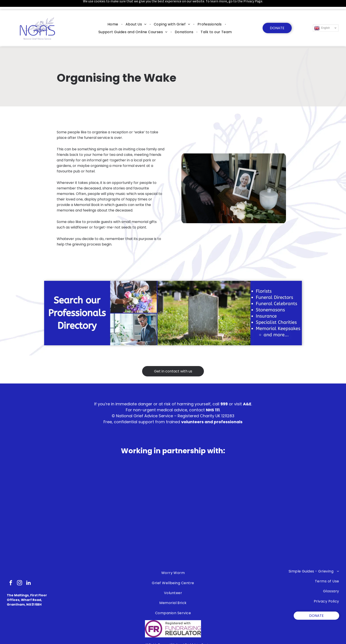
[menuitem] (113, 14)
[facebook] (11, 572)
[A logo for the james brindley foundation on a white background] (237, 514)
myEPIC (187, 641)
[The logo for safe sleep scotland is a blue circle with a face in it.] (46, 538)
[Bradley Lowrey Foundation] (300, 514)
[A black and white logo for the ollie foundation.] (109, 538)
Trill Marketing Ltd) (215, 641)
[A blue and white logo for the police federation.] (237, 538)
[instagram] (20, 572)
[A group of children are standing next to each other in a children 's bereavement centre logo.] (173, 538)
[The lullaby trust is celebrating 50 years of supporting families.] (173, 514)
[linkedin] (28, 572)
